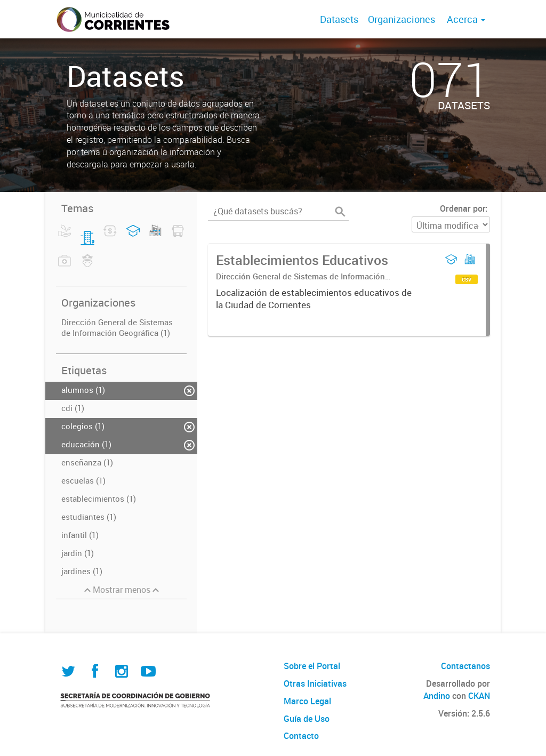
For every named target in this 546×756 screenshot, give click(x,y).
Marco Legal (307, 701)
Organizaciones (402, 19)
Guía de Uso (307, 719)
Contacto (301, 736)
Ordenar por (463, 208)
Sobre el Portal (312, 666)
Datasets (339, 19)
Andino (437, 696)
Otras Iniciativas (315, 683)
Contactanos (465, 666)
